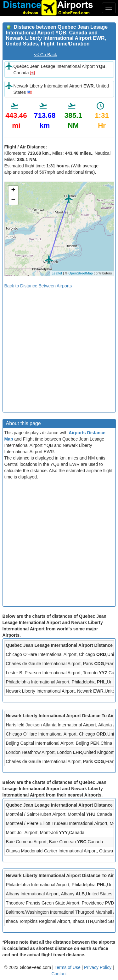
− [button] (13, 200)
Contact (59, 974)
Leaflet (57, 273)
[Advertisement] (59, 348)
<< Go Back (45, 55)
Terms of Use (68, 967)
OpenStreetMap (81, 273)
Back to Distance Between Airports (38, 286)
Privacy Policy (98, 967)
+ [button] (13, 190)
